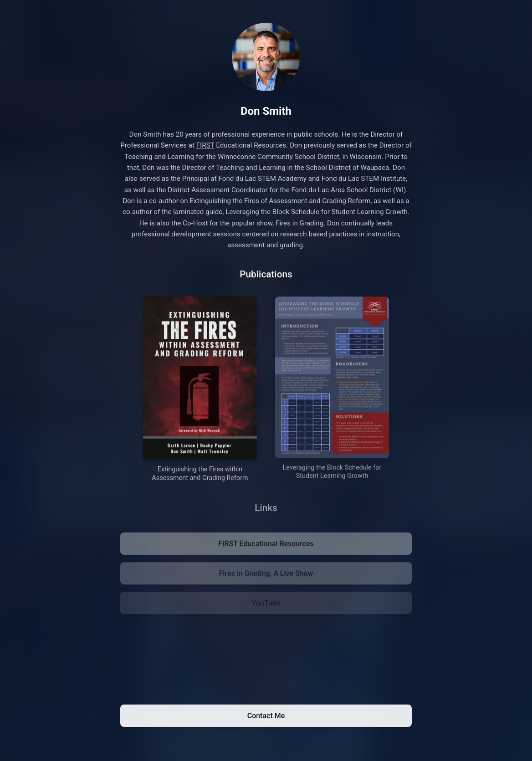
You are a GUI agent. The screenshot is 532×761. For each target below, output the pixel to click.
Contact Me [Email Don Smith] (266, 716)
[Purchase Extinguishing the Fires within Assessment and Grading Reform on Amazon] (200, 391)
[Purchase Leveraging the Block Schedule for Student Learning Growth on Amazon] (332, 391)
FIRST (205, 146)
